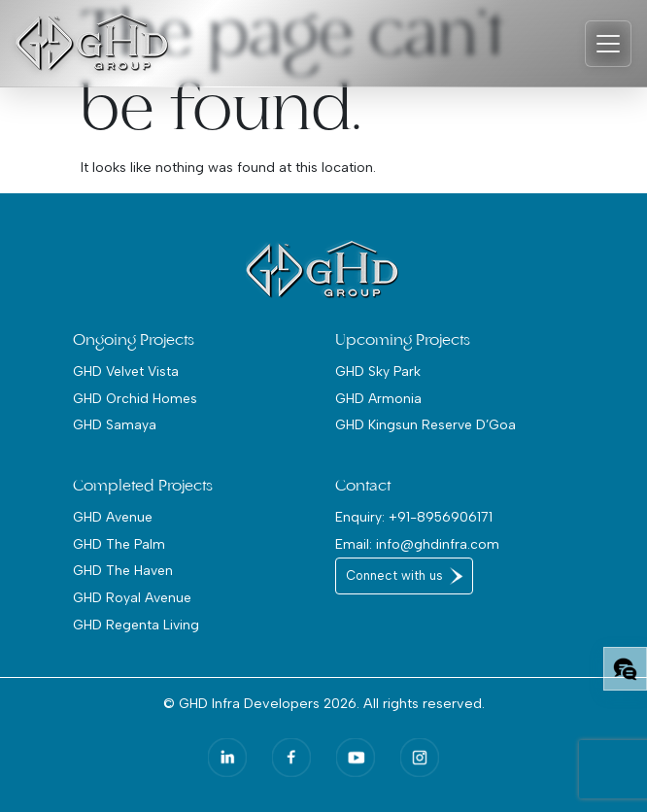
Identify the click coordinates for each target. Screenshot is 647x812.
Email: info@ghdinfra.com (417, 544)
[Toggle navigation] (608, 44)
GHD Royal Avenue (132, 597)
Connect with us (394, 575)
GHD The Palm (119, 544)
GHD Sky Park (378, 371)
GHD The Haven (123, 570)
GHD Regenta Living (136, 625)
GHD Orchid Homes (135, 398)
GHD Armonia (378, 398)
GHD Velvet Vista (126, 371)
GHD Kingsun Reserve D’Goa (426, 424)
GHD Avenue (113, 517)
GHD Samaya (115, 424)
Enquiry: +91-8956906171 (414, 517)
